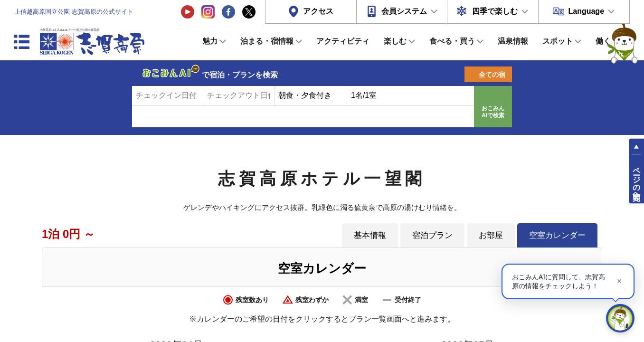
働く (603, 41)
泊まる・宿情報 (267, 41)
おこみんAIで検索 (493, 112)
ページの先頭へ (637, 180)
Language (586, 11)
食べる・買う (452, 41)
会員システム (404, 11)
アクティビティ (343, 41)
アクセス (318, 11)
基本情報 (370, 235)
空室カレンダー (557, 235)
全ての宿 (492, 75)
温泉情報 (513, 41)
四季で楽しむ (495, 11)
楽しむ (395, 41)
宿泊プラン (432, 235)
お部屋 (491, 235)
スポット (558, 41)
